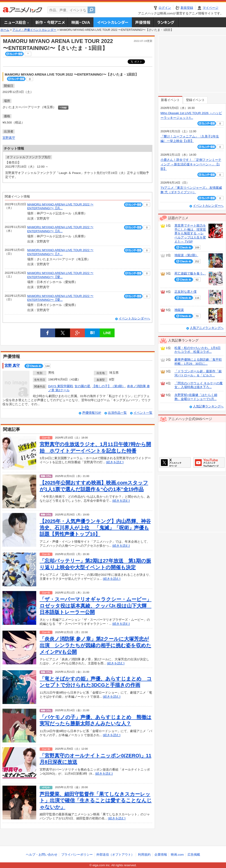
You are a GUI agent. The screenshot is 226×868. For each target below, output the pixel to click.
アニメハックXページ (175, 462)
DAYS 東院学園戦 (61, 386)
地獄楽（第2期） (186, 255)
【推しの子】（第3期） (109, 386)
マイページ (210, 8)
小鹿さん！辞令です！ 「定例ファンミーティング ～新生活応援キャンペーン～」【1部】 (191, 164)
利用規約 (144, 855)
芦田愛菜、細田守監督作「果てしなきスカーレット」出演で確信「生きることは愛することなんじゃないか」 (96, 801)
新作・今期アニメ (50, 22)
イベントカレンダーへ (134, 318)
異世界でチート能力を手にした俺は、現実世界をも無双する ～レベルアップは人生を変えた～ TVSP (190, 234)
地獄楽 (179, 310)
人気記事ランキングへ (208, 406)
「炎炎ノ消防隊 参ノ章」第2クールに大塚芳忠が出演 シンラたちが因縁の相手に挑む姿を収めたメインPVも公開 (95, 645)
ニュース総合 (16, 22)
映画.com (177, 855)
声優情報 (143, 22)
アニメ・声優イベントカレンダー (113, 22)
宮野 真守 (12, 365)
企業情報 (161, 855)
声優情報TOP (92, 413)
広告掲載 (194, 855)
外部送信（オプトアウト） (115, 855)
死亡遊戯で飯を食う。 (190, 273)
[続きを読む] (115, 462)
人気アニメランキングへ (207, 328)
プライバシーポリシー (77, 855)
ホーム (5, 30)
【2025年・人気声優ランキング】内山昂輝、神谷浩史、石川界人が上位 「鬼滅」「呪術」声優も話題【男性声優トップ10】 (95, 528)
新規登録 (187, 8)
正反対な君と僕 (185, 292)
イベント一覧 (143, 413)
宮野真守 (9, 138)
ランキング (166, 22)
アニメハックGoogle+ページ (209, 462)
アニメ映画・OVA (81, 22)
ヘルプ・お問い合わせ (42, 855)
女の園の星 (82, 386)
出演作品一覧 (117, 413)
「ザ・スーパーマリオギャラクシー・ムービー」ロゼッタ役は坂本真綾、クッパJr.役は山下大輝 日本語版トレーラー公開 (96, 606)
